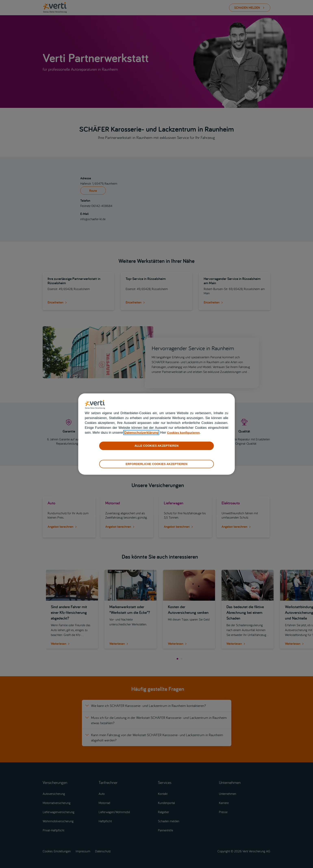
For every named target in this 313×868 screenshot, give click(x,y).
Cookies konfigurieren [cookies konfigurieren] (184, 433)
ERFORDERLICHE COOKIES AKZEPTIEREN (156, 464)
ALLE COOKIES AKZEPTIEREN (156, 446)
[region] (156, 434)
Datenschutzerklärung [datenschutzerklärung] (141, 433)
